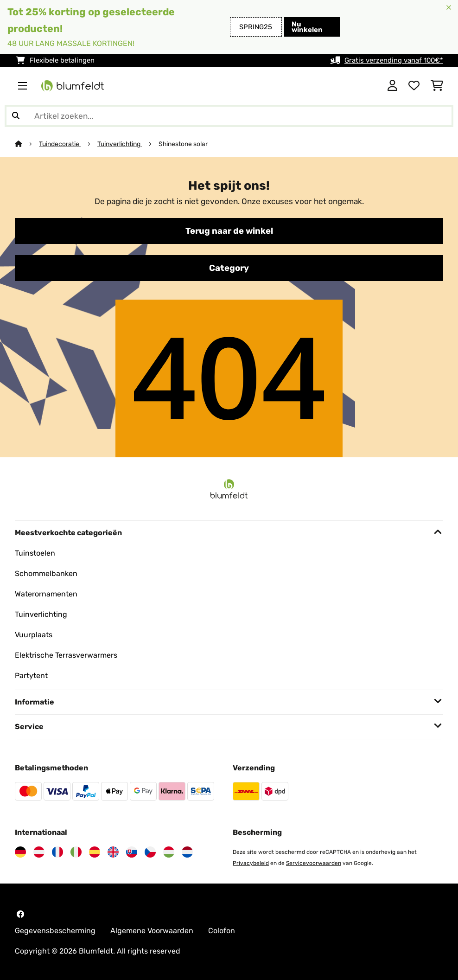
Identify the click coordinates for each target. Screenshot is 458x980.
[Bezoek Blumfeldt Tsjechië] (150, 852)
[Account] (392, 86)
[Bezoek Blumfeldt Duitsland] (20, 852)
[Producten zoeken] (229, 116)
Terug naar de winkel (229, 231)
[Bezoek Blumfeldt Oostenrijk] (39, 852)
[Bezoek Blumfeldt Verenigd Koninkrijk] (113, 852)
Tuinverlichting (120, 144)
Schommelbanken (46, 573)
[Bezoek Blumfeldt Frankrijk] (57, 852)
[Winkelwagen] (437, 86)
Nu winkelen (307, 27)
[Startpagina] (27, 144)
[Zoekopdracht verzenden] (16, 116)
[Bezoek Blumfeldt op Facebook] (20, 914)
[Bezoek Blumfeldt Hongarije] (169, 852)
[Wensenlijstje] (414, 86)
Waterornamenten (46, 594)
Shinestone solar (183, 144)
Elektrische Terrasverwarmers (66, 655)
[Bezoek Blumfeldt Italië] (76, 852)
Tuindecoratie (60, 144)
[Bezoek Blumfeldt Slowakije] (132, 852)
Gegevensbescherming (55, 931)
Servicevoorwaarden (314, 863)
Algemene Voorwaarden (152, 931)
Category (229, 268)
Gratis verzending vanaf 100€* (394, 60)
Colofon (222, 931)
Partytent (31, 676)
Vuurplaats (34, 635)
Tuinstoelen (35, 553)
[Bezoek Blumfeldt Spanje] (95, 852)
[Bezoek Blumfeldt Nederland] (187, 852)
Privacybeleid (251, 863)
